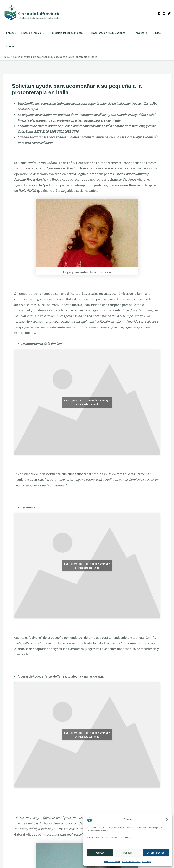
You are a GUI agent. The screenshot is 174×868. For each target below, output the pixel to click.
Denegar (128, 853)
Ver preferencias (156, 853)
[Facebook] (164, 13)
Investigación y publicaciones (110, 33)
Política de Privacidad (131, 861)
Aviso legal (147, 861)
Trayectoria (141, 33)
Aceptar (100, 853)
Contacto (12, 46)
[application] (43, 33)
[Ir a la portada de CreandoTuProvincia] (33, 13)
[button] (167, 819)
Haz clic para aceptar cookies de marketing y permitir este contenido (87, 402)
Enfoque (11, 33)
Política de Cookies (112, 861)
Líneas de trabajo (33, 33)
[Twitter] (169, 13)
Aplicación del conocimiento (68, 33)
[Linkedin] (159, 13)
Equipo (157, 33)
